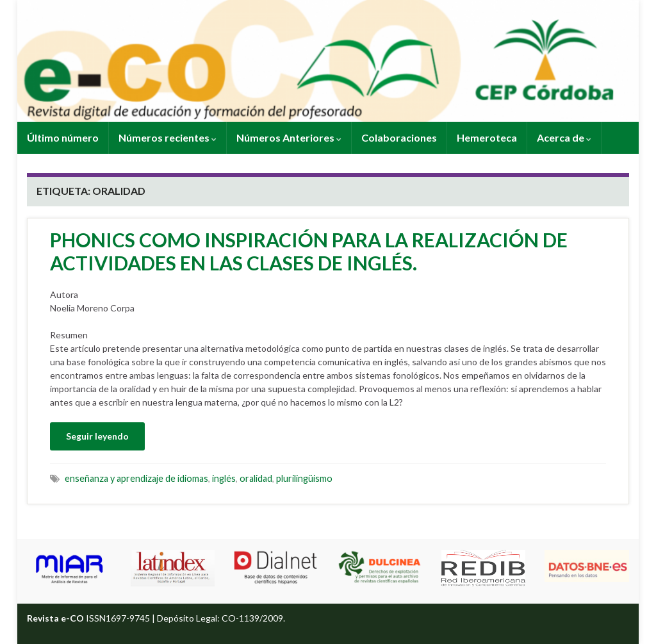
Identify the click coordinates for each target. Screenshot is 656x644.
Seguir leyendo (97, 436)
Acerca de (564, 137)
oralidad (256, 478)
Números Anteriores (289, 137)
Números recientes (168, 137)
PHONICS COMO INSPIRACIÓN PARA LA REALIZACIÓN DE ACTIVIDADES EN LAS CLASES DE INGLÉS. (309, 251)
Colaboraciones (399, 137)
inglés (224, 478)
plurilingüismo (304, 478)
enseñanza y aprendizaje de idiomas (136, 478)
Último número (63, 137)
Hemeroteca (487, 137)
